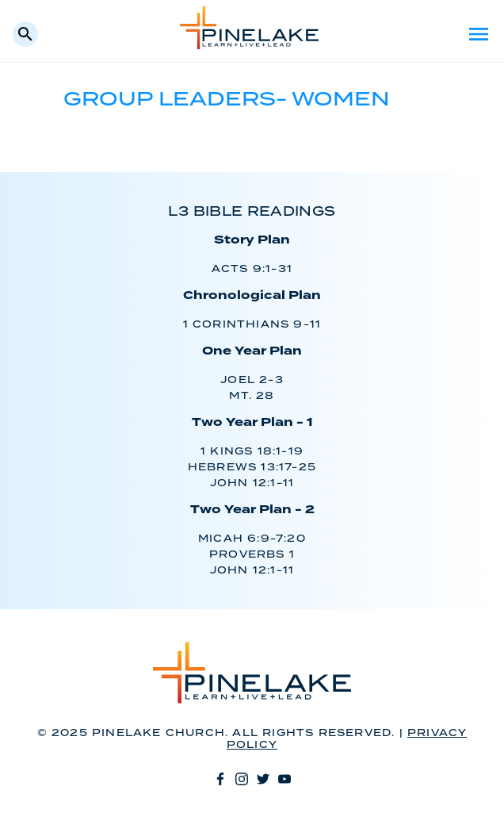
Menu (479, 34)
